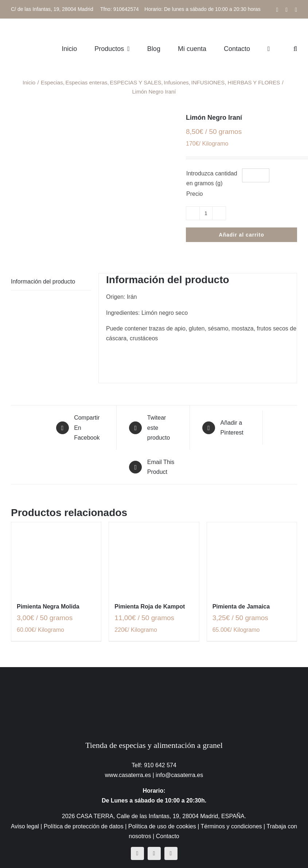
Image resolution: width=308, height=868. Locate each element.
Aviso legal (25, 826)
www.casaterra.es (128, 775)
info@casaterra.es (179, 775)
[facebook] (137, 853)
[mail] (171, 853)
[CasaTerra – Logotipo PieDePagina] (154, 681)
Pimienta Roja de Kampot (150, 607)
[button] (295, 49)
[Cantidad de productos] (206, 213)
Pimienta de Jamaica (241, 607)
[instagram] (154, 853)
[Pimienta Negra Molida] (56, 558)
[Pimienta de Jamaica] (252, 558)
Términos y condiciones (231, 826)
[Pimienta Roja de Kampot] (154, 558)
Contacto (168, 836)
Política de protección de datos (84, 826)
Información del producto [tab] (43, 282)
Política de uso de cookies (162, 826)
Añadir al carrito (241, 235)
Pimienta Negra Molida (48, 607)
